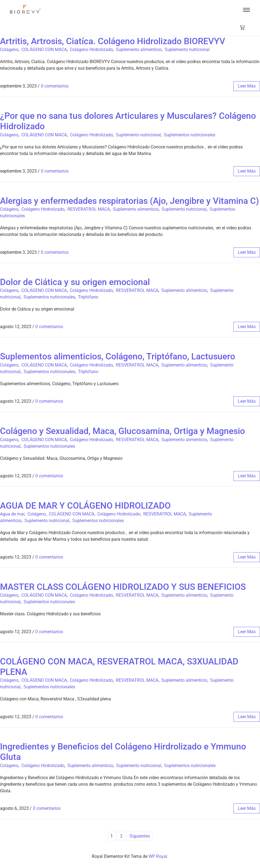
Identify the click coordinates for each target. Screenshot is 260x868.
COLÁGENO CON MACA (44, 50)
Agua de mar (12, 514)
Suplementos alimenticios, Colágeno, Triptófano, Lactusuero (118, 356)
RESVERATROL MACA (89, 209)
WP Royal (158, 856)
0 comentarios (55, 86)
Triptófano (88, 297)
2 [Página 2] (121, 836)
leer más (247, 86)
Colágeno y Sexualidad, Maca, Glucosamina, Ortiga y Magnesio (122, 431)
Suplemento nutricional (187, 50)
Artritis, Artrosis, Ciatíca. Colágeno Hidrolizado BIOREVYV (113, 41)
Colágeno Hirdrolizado (91, 50)
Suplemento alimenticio (139, 50)
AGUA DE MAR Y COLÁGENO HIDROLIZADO (85, 506)
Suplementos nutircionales (190, 135)
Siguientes (140, 836)
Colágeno (9, 50)
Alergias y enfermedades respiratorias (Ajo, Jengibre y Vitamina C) (129, 201)
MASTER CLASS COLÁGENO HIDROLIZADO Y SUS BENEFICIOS (123, 587)
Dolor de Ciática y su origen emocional (75, 282)
